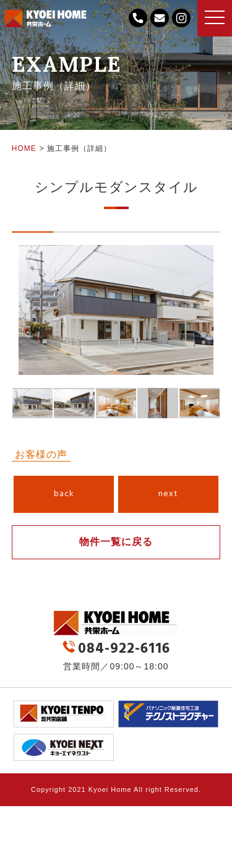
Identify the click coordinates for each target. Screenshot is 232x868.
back (64, 494)
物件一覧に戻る (116, 542)
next (168, 494)
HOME (24, 148)
